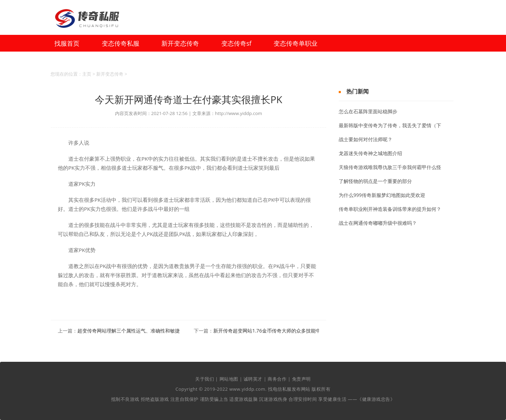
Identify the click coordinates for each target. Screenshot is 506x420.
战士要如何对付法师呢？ (366, 139)
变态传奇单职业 (296, 43)
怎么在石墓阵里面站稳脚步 (368, 111)
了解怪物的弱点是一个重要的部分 (375, 181)
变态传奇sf (236, 43)
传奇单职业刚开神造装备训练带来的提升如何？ (390, 209)
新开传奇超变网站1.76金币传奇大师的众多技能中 (267, 331)
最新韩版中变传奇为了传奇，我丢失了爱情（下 (390, 125)
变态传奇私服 (121, 43)
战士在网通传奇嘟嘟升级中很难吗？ (378, 223)
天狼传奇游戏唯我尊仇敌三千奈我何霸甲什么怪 (390, 167)
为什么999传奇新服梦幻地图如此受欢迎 (382, 195)
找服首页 (67, 43)
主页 (87, 74)
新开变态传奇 (180, 43)
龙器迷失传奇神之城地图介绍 (370, 153)
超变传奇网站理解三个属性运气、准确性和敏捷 (129, 331)
